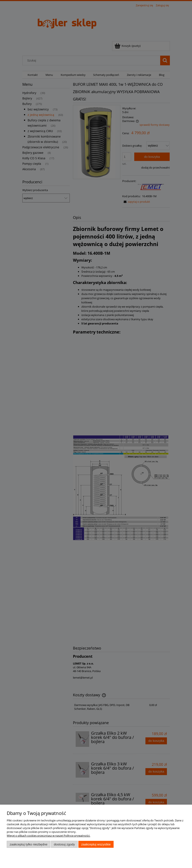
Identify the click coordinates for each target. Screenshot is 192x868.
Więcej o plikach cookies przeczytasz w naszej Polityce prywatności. (48, 836)
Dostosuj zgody (64, 844)
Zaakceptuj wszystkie (96, 844)
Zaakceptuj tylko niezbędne (29, 844)
